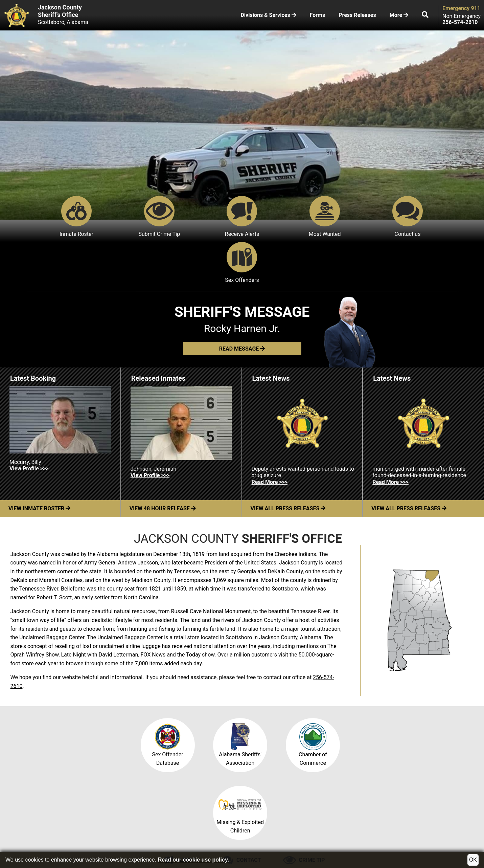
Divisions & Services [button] (268, 15)
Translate (209, 840)
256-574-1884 (298, 804)
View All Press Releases (288, 463)
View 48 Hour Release (163, 463)
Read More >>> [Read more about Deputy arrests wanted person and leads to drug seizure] (270, 436)
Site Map (149, 840)
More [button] (399, 15)
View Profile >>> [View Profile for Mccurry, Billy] (29, 422)
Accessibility (179, 840)
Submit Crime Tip (124, 217)
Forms (318, 15)
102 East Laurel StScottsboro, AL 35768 (394, 808)
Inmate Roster (45, 217)
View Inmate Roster (39, 463)
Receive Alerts (202, 217)
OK (473, 860)
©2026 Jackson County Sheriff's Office (55, 840)
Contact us (360, 217)
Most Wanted (282, 217)
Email (210, 797)
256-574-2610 (292, 797)
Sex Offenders (439, 217)
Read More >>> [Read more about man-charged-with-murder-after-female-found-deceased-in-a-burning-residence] (390, 436)
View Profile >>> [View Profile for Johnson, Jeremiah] (150, 430)
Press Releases (357, 15)
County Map (120, 840)
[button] (425, 15)
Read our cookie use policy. (193, 860)
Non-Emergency (462, 16)
